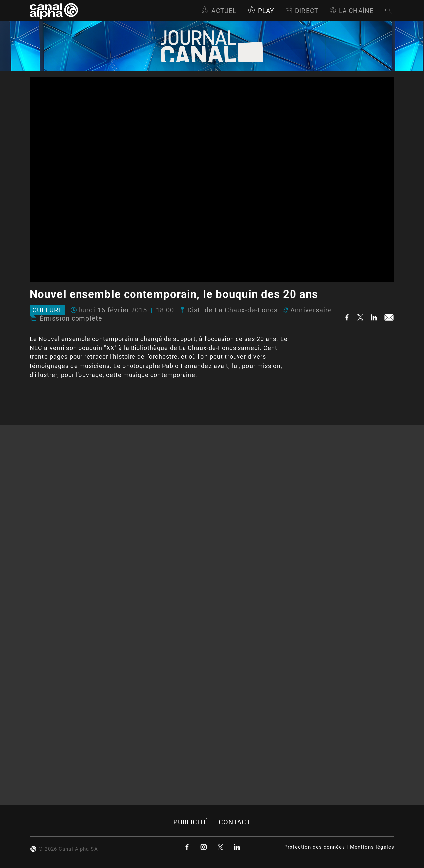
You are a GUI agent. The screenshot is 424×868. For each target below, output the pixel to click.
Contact (235, 822)
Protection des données (315, 847)
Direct (302, 11)
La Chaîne (352, 11)
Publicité (191, 822)
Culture (47, 310)
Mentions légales (372, 847)
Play (261, 11)
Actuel (219, 11)
